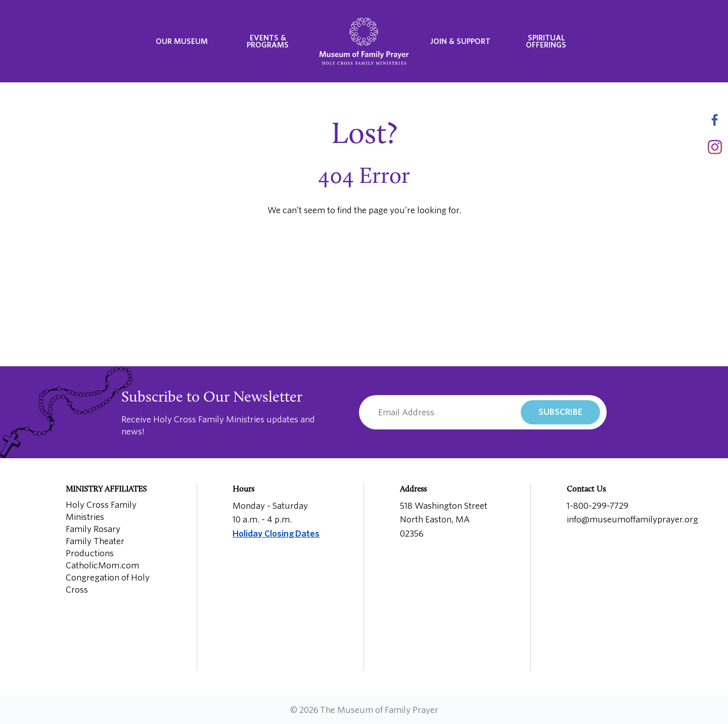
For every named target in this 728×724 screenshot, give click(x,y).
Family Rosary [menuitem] (93, 529)
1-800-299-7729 (598, 506)
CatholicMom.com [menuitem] (102, 566)
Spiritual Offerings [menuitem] (546, 41)
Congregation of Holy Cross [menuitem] (108, 584)
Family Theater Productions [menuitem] (95, 547)
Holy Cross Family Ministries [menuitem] (101, 511)
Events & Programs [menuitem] (268, 41)
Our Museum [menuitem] (182, 41)
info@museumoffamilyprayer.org (632, 520)
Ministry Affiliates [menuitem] (106, 490)
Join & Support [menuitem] (460, 41)
